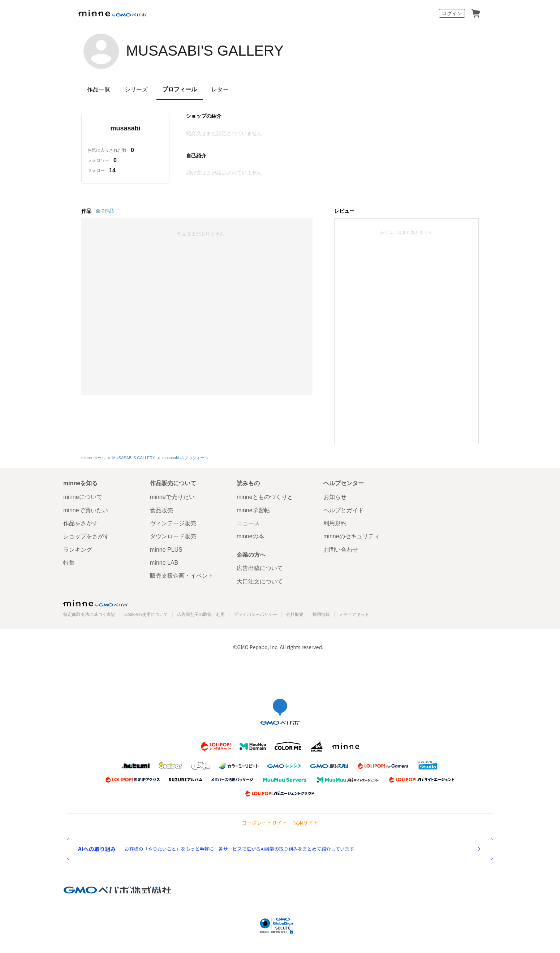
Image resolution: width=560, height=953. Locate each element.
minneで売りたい (172, 497)
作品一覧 (99, 89)
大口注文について (260, 581)
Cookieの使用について (146, 615)
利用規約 (335, 523)
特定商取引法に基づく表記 (89, 615)
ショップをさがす (86, 536)
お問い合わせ (341, 550)
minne (96, 603)
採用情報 (321, 615)
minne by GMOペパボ (113, 13)
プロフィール (180, 89)
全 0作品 (105, 211)
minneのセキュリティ (352, 536)
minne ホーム (93, 458)
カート (476, 13)
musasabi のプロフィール (185, 458)
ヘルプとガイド (344, 510)
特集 (69, 563)
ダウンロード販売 (173, 536)
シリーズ (136, 89)
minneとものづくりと (265, 497)
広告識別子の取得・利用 (201, 615)
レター (220, 89)
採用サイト (306, 823)
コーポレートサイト (264, 823)
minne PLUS (166, 550)
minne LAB (164, 563)
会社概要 (295, 615)
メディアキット (354, 615)
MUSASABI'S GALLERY (205, 51)
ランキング (78, 550)
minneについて (83, 497)
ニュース (248, 523)
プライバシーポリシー (255, 615)
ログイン (452, 13)
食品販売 (161, 510)
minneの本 (250, 536)
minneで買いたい (86, 510)
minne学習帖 (253, 510)
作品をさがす (81, 523)
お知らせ (335, 497)
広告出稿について (260, 568)
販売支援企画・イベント (182, 576)
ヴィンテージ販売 (173, 523)
